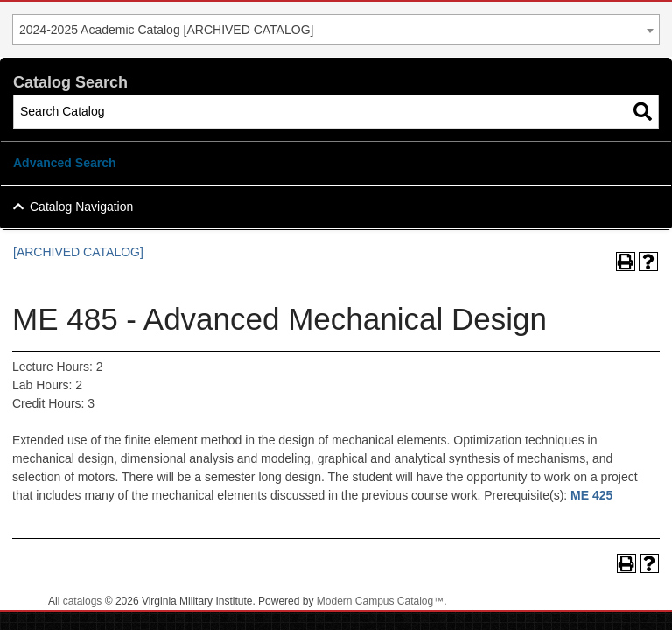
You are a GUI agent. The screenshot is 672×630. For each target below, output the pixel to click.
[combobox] (336, 29)
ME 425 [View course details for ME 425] (591, 495)
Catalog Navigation (81, 206)
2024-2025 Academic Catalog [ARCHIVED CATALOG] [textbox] (166, 30)
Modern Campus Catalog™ (380, 601)
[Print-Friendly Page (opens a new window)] (626, 262)
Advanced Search (65, 163)
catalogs (83, 601)
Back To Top (611, 602)
